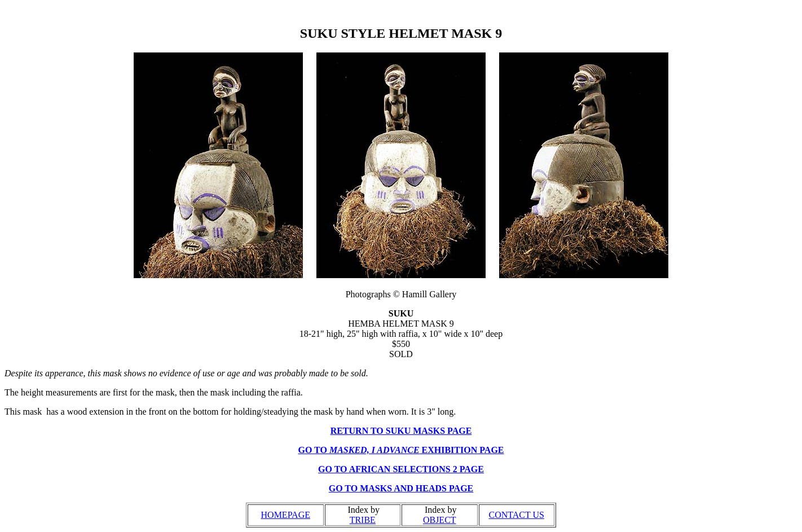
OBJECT (440, 520)
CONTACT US (517, 515)
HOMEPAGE (286, 515)
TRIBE (363, 520)
